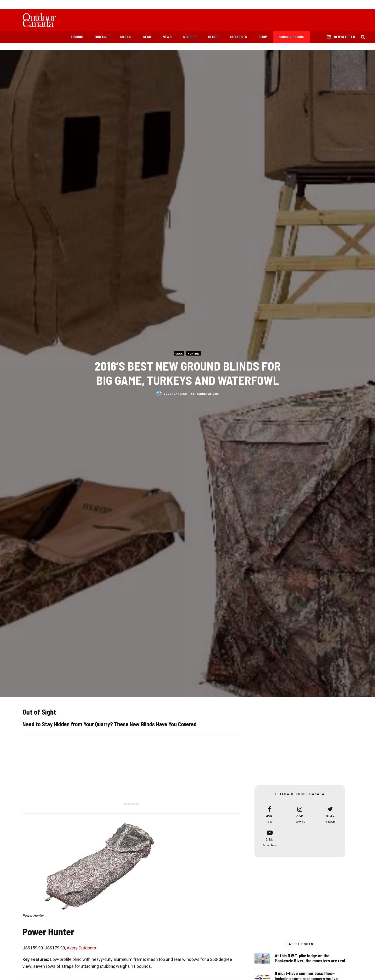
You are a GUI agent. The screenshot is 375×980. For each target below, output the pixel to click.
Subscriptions (291, 37)
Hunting (102, 37)
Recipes (190, 37)
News (167, 37)
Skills (126, 37)
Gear (147, 37)
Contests (239, 37)
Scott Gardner (175, 393)
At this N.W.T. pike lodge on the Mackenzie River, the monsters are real (310, 958)
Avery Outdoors (81, 948)
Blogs (213, 37)
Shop (263, 37)
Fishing (77, 37)
